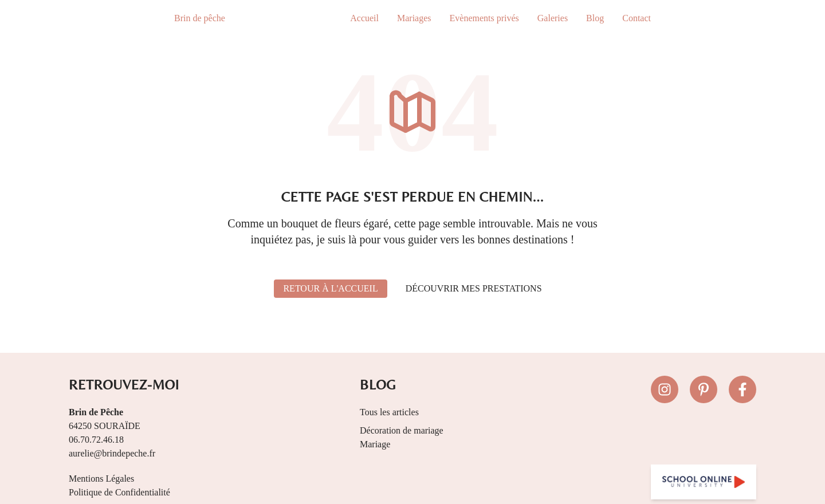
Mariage (375, 444)
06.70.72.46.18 (96, 440)
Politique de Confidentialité (119, 492)
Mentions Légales (101, 479)
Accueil (364, 18)
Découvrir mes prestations (474, 288)
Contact (637, 18)
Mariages (414, 18)
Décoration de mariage (402, 430)
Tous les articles (389, 412)
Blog (595, 18)
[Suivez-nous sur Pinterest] (704, 389)
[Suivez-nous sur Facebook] (742, 389)
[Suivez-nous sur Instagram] (665, 389)
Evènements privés (484, 18)
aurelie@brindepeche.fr (112, 453)
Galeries (553, 18)
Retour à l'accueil (330, 288)
